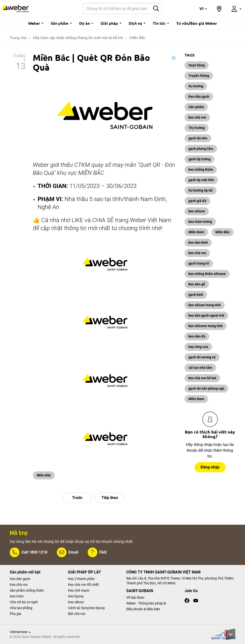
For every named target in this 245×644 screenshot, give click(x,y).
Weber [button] (36, 23)
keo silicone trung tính (206, 326)
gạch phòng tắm (201, 149)
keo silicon (197, 211)
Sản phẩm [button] (61, 23)
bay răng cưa (198, 347)
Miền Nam (196, 232)
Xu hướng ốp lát (201, 190)
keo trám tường (200, 222)
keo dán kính (198, 242)
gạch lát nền (198, 138)
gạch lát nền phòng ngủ (206, 388)
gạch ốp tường (199, 159)
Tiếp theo (110, 498)
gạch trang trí (199, 263)
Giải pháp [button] (111, 23)
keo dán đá (197, 336)
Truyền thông (199, 76)
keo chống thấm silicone (207, 274)
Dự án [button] (86, 23)
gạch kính (196, 295)
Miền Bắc (44, 475)
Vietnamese (20, 632)
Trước (77, 498)
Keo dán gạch (199, 97)
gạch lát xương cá (202, 357)
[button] (203, 8)
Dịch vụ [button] (137, 23)
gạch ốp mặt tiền (201, 180)
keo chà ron (197, 117)
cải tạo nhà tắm (200, 368)
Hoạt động (197, 65)
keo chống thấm (201, 169)
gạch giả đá (197, 201)
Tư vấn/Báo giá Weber (197, 23)
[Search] (117, 8)
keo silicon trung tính (205, 305)
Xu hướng (196, 86)
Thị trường (197, 128)
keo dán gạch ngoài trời (206, 315)
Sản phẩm (196, 107)
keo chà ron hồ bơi (202, 378)
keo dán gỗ (197, 284)
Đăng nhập (210, 467)
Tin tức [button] (161, 23)
